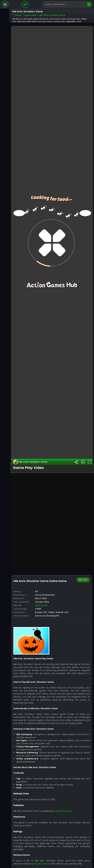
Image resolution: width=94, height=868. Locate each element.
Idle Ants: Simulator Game (30, 462)
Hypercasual (41, 605)
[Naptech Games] (25, 4)
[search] (89, 4)
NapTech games (64, 811)
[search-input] (65, 4)
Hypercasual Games (41, 864)
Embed (83, 580)
